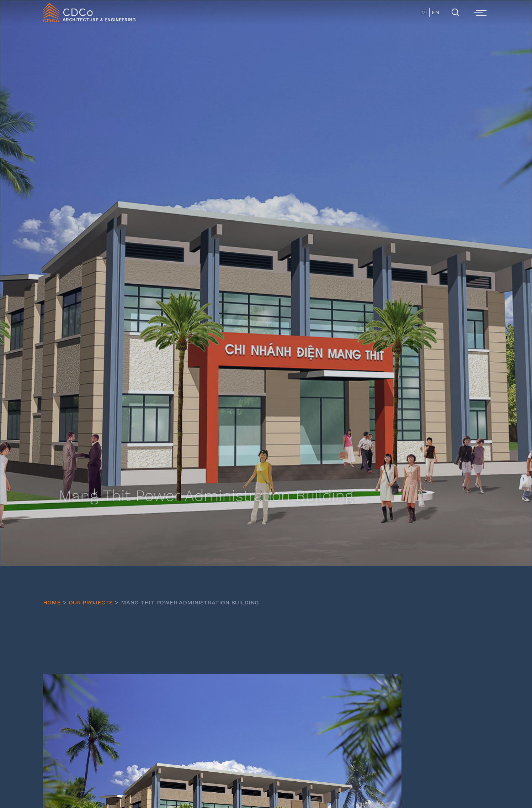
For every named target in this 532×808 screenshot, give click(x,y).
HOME (52, 602)
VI (424, 12)
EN (435, 12)
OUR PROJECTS (91, 602)
